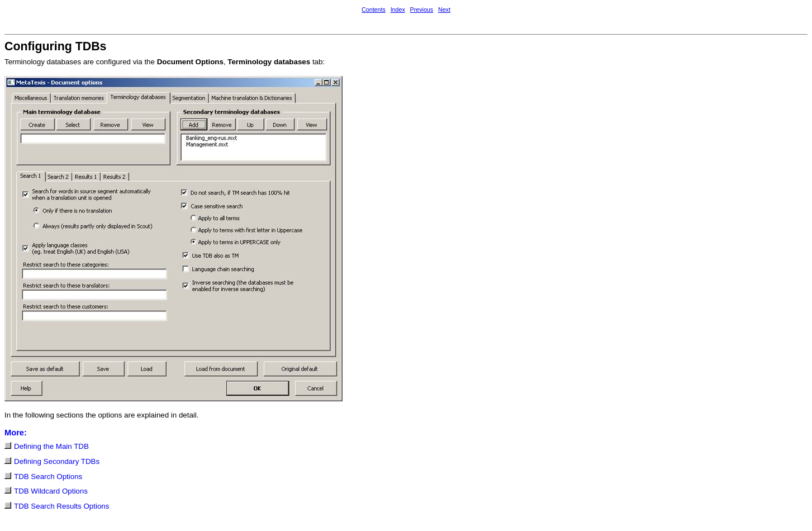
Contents (374, 10)
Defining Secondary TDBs (57, 461)
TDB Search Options (48, 477)
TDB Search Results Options (61, 506)
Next (444, 10)
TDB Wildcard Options (51, 491)
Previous (422, 10)
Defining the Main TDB (51, 446)
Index (398, 10)
